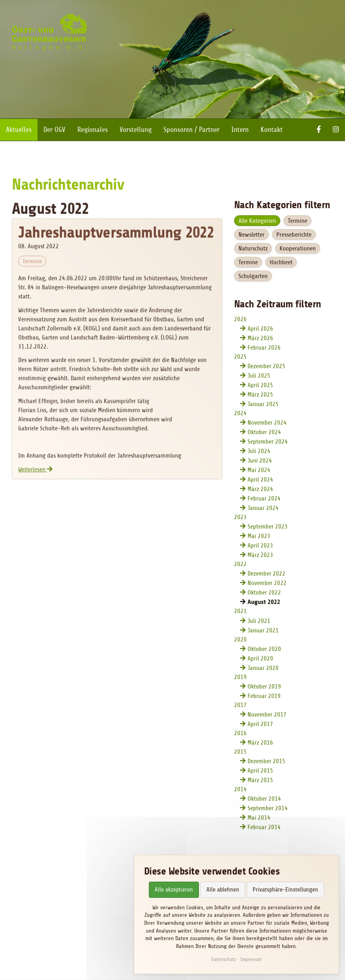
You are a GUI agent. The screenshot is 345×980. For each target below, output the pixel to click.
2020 (240, 640)
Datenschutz (223, 959)
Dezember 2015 (266, 762)
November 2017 (267, 715)
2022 (240, 565)
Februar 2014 (264, 828)
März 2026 (260, 339)
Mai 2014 (259, 818)
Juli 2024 (259, 452)
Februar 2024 (264, 499)
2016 (240, 734)
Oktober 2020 (264, 649)
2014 (240, 790)
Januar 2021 (263, 631)
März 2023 (260, 556)
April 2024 (260, 480)
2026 (240, 320)
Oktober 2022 (264, 593)
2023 (240, 518)
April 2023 (260, 546)
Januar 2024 (263, 509)
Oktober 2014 (264, 799)
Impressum (251, 959)
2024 (240, 414)
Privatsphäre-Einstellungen (285, 890)
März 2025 (260, 395)
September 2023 (267, 527)
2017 (240, 705)
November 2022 (267, 584)
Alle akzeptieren (174, 890)
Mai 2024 (259, 471)
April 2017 (260, 724)
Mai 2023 (259, 537)
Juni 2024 (259, 461)
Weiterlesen (36, 471)
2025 (240, 357)
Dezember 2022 (266, 574)
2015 (240, 752)
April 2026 (260, 329)
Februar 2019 (264, 696)
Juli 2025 (259, 376)
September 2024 (267, 442)
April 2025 (260, 386)
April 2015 (260, 771)
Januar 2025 (263, 405)
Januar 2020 (263, 668)
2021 (240, 612)
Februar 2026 (264, 348)
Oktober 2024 (264, 433)
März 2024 (260, 490)
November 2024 (267, 423)
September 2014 (267, 809)
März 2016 (260, 743)
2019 (240, 677)
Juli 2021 (259, 621)
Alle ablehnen (223, 890)
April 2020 (260, 659)
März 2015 (260, 781)
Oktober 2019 (264, 687)
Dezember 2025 (266, 367)
